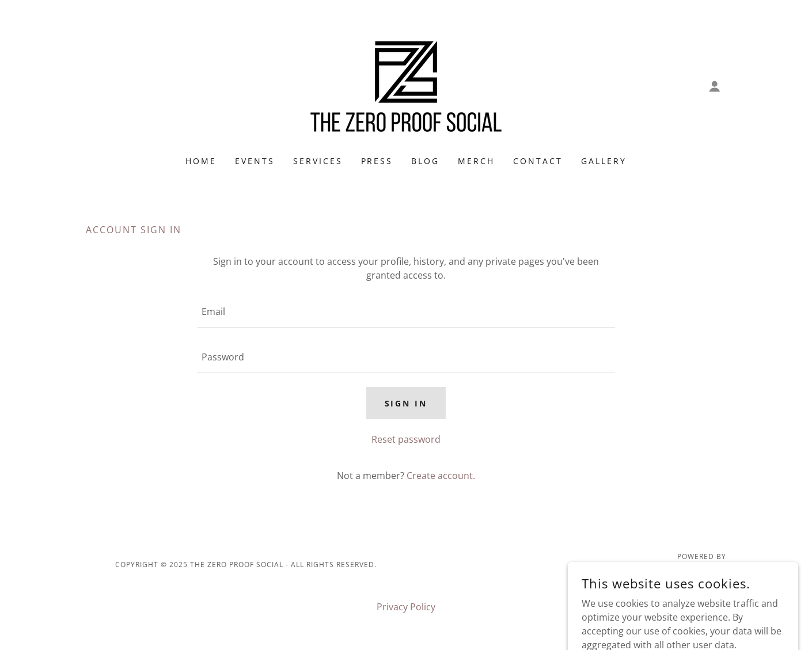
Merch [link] (476, 161)
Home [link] (201, 161)
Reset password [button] (406, 439)
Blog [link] (425, 161)
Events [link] (255, 161)
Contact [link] (538, 161)
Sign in (406, 403)
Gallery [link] (604, 161)
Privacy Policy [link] (406, 607)
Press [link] (377, 161)
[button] (715, 86)
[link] (406, 85)
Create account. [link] (441, 476)
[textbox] (406, 312)
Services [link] (318, 161)
